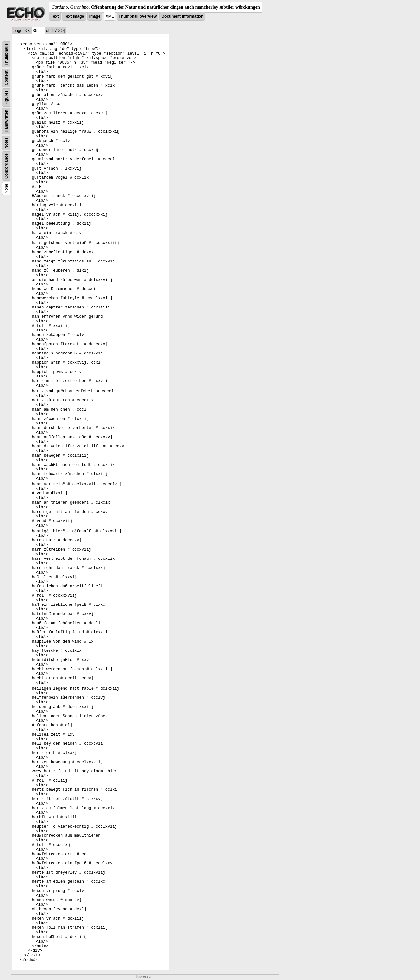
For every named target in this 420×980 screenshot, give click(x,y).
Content (6, 78)
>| (63, 31)
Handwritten (6, 121)
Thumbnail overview (138, 16)
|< (25, 31)
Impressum (145, 977)
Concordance (6, 166)
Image (95, 16)
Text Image (74, 16)
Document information (182, 16)
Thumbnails (6, 54)
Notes (6, 143)
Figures (6, 97)
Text (55, 16)
